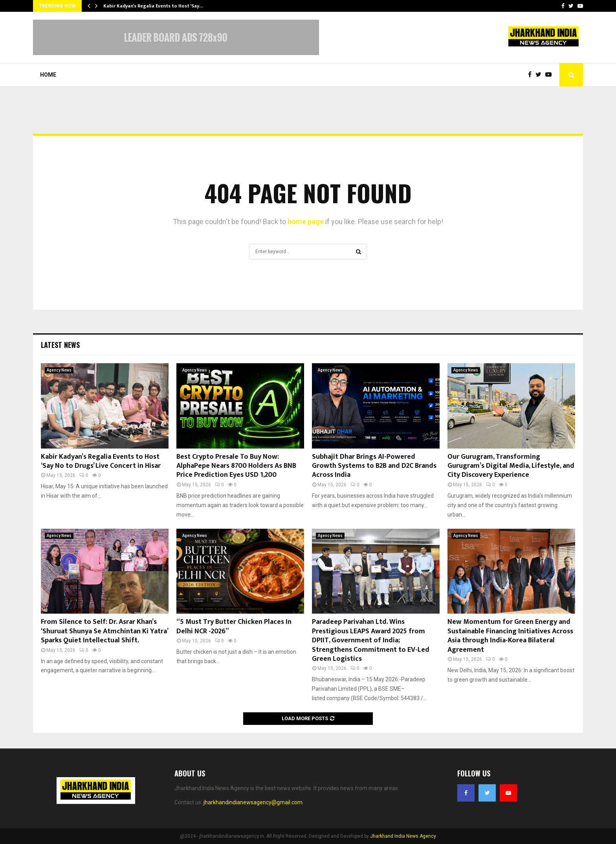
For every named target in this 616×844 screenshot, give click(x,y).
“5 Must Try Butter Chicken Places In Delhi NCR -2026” (234, 626)
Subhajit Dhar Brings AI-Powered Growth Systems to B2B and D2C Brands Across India (374, 466)
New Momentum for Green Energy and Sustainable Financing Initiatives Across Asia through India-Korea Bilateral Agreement (510, 636)
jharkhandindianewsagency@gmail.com (253, 802)
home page (306, 222)
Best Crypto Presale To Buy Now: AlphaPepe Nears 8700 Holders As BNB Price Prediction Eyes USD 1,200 (236, 466)
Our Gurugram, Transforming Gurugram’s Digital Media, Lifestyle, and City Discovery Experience (511, 466)
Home (48, 75)
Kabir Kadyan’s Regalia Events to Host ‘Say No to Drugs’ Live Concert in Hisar (101, 461)
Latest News (60, 345)
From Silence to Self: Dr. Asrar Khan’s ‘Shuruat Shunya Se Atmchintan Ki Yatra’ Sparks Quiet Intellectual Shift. (104, 631)
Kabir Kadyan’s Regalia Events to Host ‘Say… (153, 6)
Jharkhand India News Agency (403, 836)
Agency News (59, 370)
